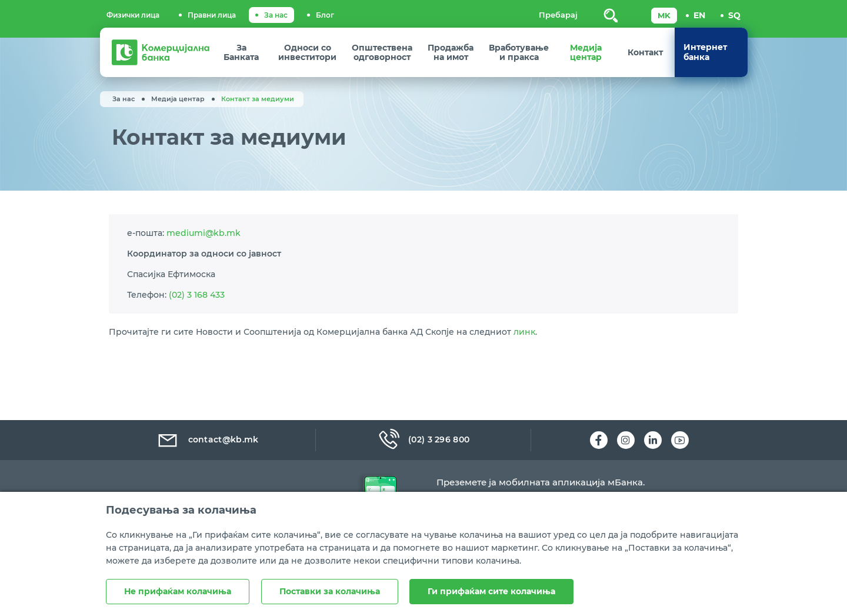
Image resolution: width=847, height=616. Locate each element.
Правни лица (212, 15)
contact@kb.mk (207, 440)
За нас (276, 15)
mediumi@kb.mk (204, 241)
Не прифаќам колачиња (178, 591)
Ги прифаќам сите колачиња (492, 591)
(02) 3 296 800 (423, 440)
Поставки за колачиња (330, 591)
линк (524, 362)
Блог (325, 15)
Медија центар (178, 99)
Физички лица (133, 15)
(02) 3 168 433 (197, 310)
